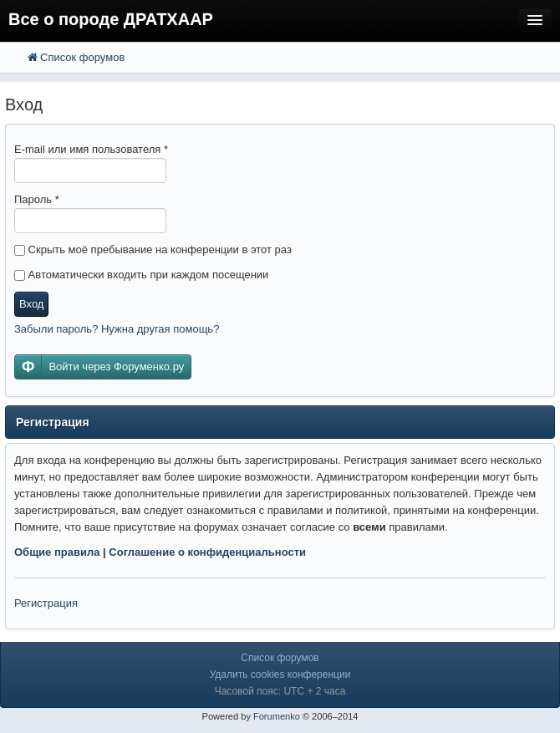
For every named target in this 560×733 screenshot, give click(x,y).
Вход (31, 304)
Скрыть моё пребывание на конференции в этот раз (153, 249)
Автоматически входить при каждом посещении (141, 275)
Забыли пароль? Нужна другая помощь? (117, 329)
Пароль (37, 199)
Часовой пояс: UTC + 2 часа (280, 691)
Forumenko (277, 716)
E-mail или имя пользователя (91, 149)
